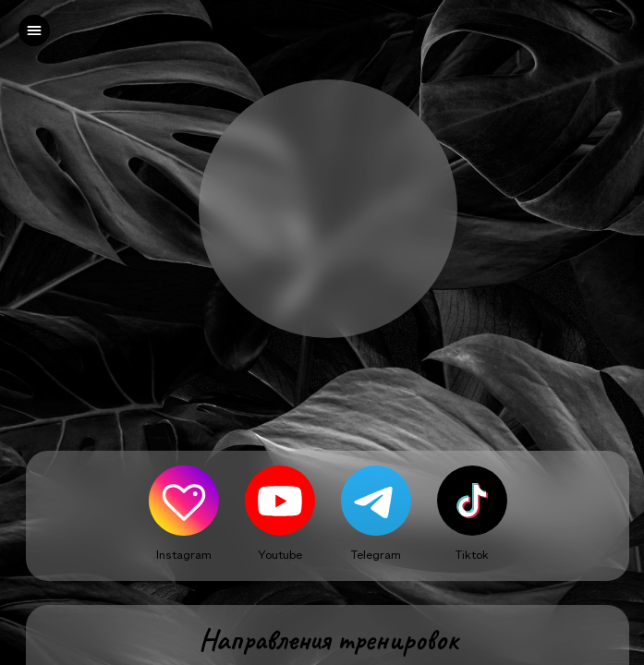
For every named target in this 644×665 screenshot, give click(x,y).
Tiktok (472, 554)
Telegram (376, 554)
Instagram (184, 554)
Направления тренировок (328, 640)
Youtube (280, 554)
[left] (34, 30)
